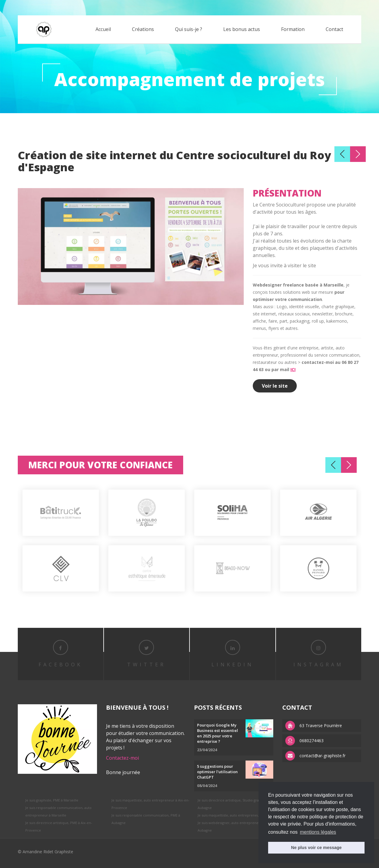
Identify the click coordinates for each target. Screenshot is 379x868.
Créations (143, 29)
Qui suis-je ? (189, 29)
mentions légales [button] (318, 832)
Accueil (103, 29)
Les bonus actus (242, 29)
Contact (334, 29)
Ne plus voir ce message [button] (316, 848)
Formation (293, 29)
